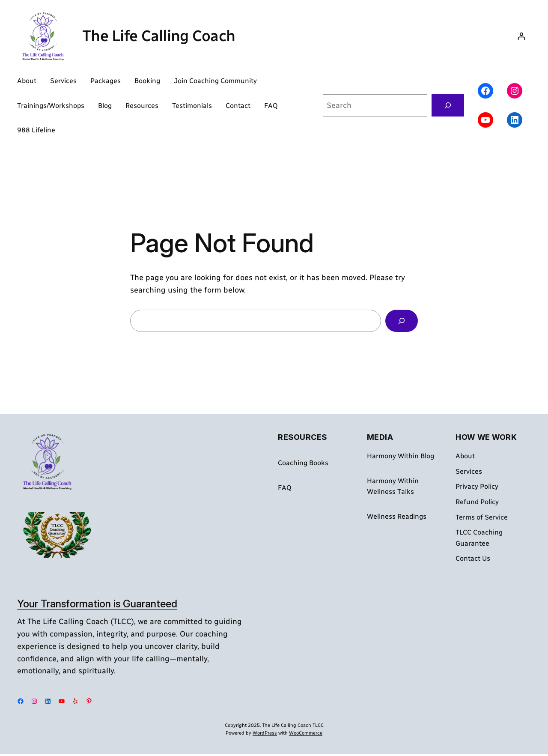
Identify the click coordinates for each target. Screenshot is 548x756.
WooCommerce (306, 733)
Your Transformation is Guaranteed (97, 604)
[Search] (448, 105)
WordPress (265, 733)
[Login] (521, 36)
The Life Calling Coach (159, 36)
